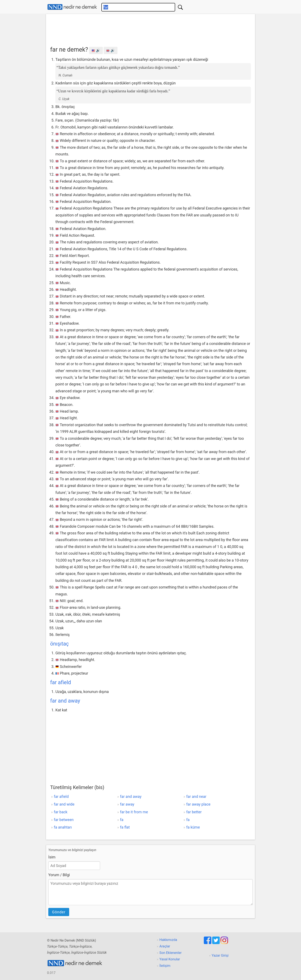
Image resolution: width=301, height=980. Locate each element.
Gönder (59, 912)
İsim (52, 857)
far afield (61, 682)
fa (122, 820)
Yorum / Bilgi (59, 875)
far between (64, 820)
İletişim (165, 966)
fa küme (193, 827)
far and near (196, 796)
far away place (198, 804)
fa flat (125, 827)
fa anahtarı (63, 827)
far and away (65, 701)
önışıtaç (59, 644)
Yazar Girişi (220, 955)
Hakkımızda (168, 940)
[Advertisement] (150, 29)
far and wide (64, 804)
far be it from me (134, 812)
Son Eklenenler (171, 953)
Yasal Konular (170, 959)
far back (61, 812)
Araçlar (165, 946)
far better (194, 812)
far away (127, 804)
